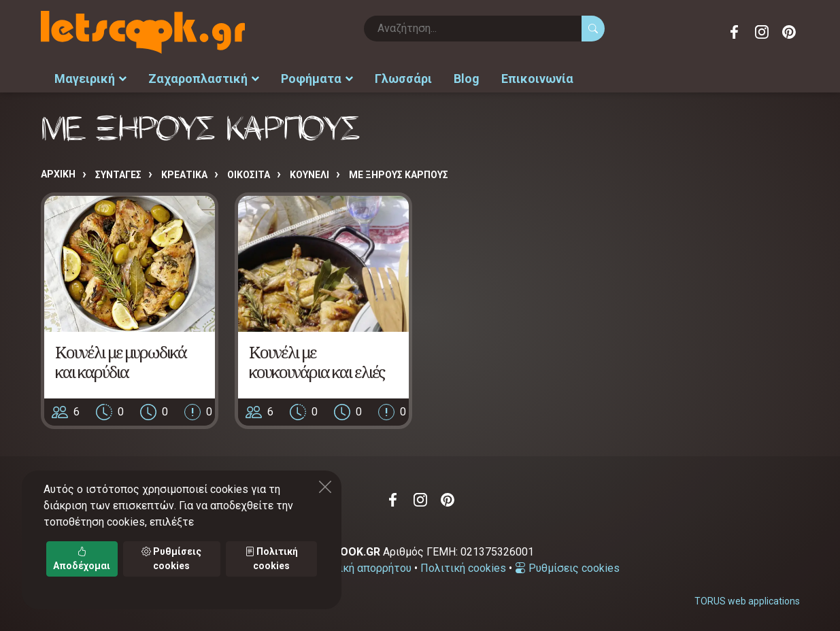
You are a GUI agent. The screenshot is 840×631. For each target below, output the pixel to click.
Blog (467, 79)
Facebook (735, 32)
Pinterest (789, 32)
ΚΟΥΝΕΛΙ (309, 175)
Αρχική (58, 174)
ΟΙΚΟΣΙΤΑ (249, 175)
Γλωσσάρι (403, 79)
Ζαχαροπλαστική (204, 79)
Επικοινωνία (537, 79)
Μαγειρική (90, 79)
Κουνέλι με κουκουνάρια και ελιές (317, 362)
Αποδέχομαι (82, 559)
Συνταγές (118, 175)
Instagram (762, 32)
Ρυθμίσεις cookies (567, 568)
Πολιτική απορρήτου (360, 568)
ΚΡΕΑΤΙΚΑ (184, 175)
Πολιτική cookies (463, 568)
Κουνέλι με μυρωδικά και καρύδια (121, 362)
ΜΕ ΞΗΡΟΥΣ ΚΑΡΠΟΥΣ (399, 175)
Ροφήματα (317, 79)
